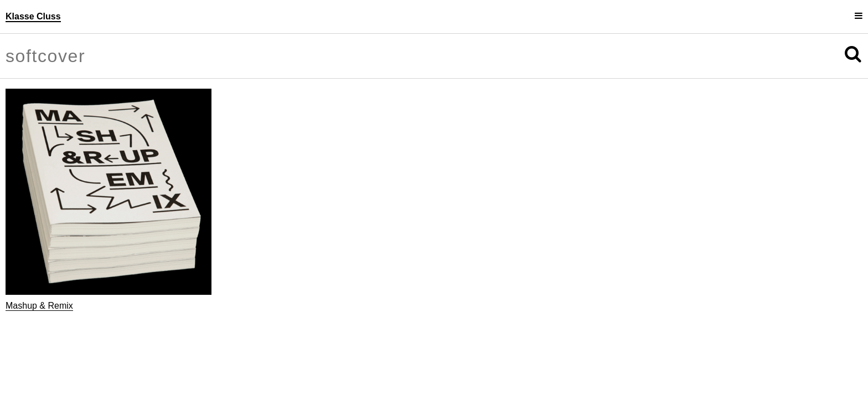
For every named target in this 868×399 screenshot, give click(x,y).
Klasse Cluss (33, 16)
